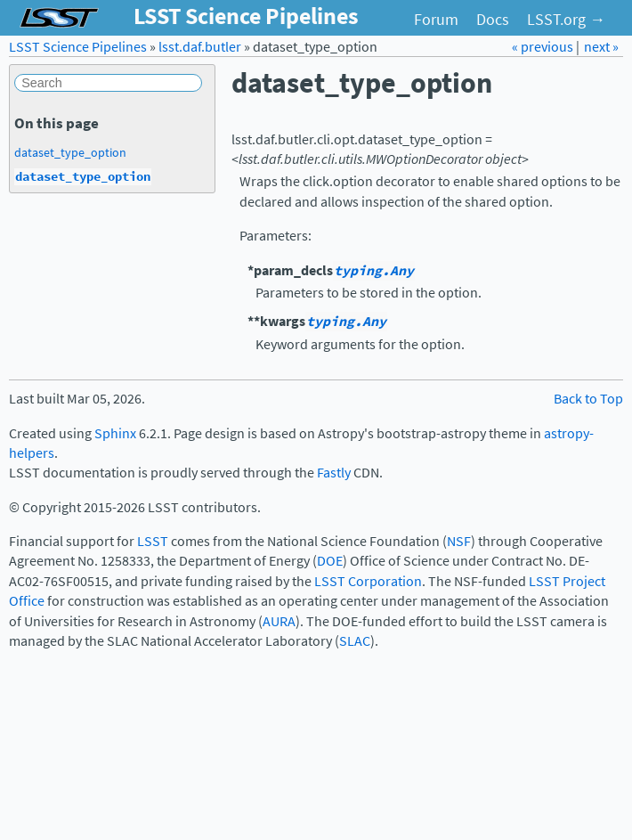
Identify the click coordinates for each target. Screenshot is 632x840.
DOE (330, 561)
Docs (493, 20)
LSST (153, 541)
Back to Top (588, 399)
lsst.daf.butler (200, 47)
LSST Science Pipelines (78, 47)
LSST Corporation (368, 581)
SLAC (355, 641)
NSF (459, 541)
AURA (279, 621)
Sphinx (115, 433)
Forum (436, 20)
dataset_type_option (70, 152)
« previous (544, 47)
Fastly (334, 473)
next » (601, 47)
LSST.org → (566, 20)
